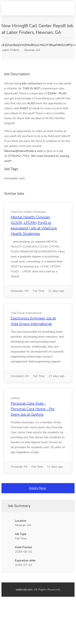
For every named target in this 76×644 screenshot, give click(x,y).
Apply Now (38, 488)
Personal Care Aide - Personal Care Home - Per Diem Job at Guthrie (33, 409)
